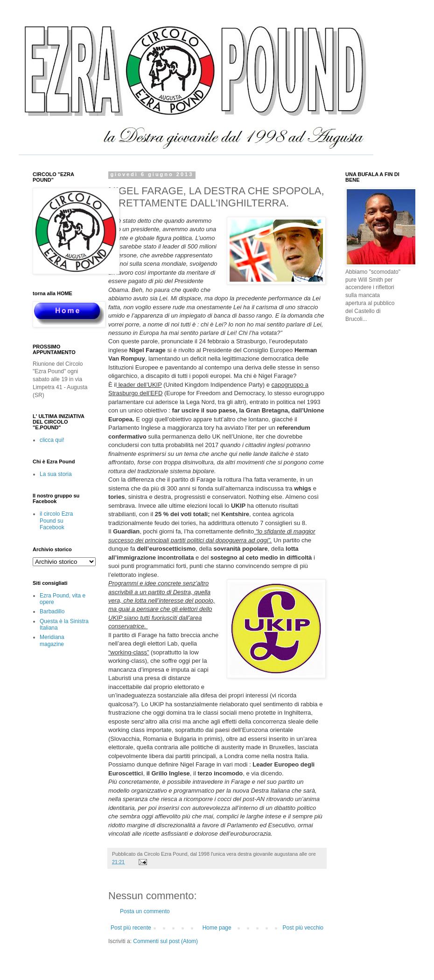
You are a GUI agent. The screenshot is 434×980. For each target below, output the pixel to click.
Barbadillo (52, 611)
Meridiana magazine (52, 640)
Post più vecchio (303, 928)
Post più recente (131, 928)
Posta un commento (145, 911)
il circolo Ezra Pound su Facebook (56, 521)
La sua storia (56, 474)
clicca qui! (52, 440)
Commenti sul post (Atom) (165, 941)
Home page (217, 928)
